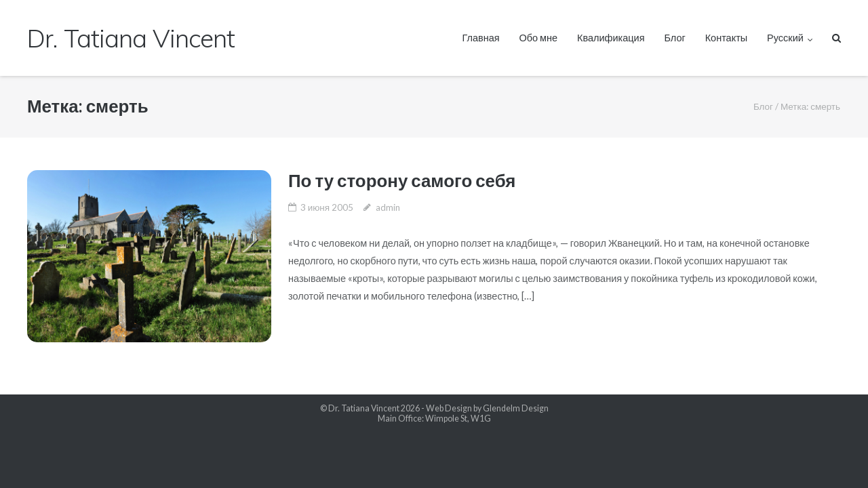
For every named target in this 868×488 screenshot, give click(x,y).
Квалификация (611, 38)
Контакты (727, 38)
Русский (785, 38)
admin (388, 207)
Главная (480, 38)
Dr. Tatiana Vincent (364, 408)
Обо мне (539, 38)
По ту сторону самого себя (402, 180)
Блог (674, 38)
